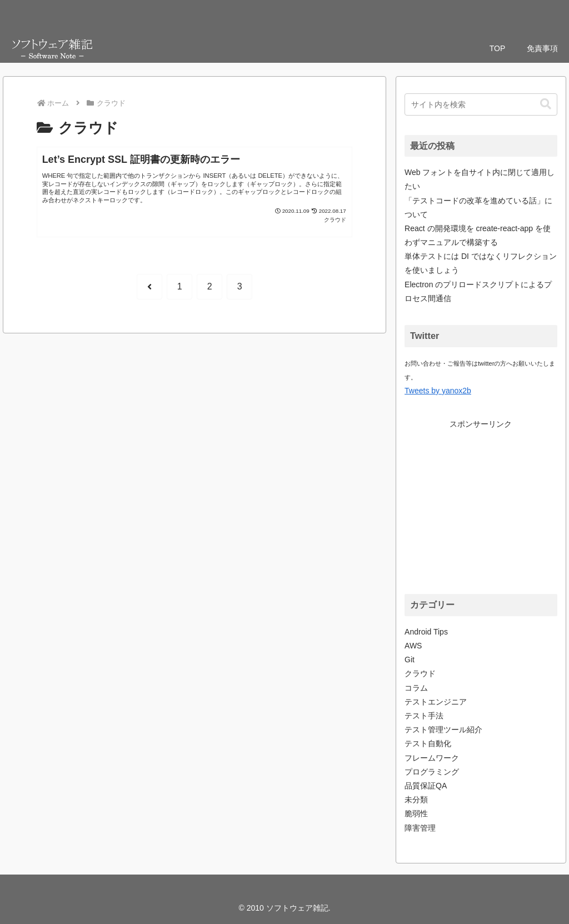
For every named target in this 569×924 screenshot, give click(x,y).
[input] (481, 104)
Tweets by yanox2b (438, 391)
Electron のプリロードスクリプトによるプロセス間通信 (478, 291)
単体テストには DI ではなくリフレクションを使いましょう (481, 263)
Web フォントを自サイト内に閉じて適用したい (480, 179)
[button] (546, 104)
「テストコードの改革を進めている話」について (478, 208)
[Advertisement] (486, 501)
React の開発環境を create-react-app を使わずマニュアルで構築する (478, 235)
